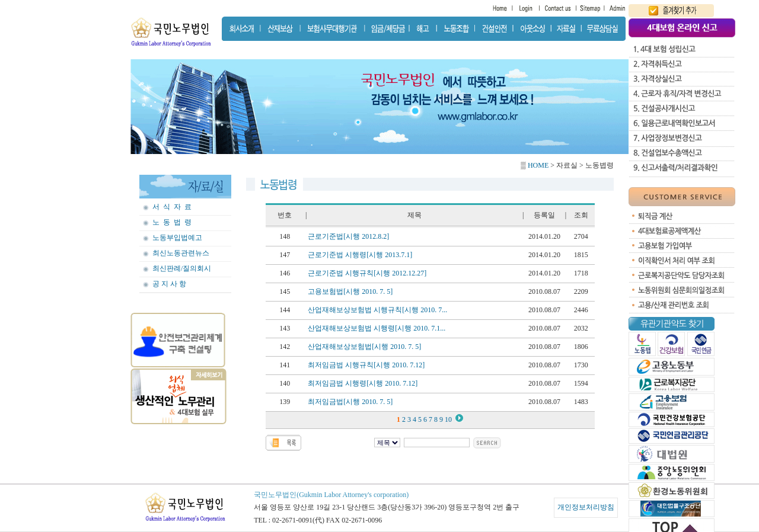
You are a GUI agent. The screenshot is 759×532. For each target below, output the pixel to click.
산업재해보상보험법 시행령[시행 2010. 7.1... (377, 328)
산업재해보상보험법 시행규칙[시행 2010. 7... (377, 310)
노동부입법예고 (177, 238)
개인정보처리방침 (586, 507)
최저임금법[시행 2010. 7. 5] (350, 402)
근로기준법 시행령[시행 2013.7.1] (360, 255)
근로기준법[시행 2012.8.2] (348, 236)
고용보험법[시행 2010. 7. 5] (350, 291)
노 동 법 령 (172, 222)
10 (449, 419)
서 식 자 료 (172, 207)
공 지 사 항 (169, 284)
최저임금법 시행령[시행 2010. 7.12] (363, 383)
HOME (537, 165)
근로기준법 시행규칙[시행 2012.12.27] (367, 273)
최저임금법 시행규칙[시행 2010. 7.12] (366, 365)
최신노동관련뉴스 (181, 253)
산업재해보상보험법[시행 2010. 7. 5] (364, 347)
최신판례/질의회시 (182, 268)
